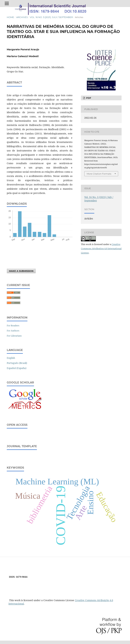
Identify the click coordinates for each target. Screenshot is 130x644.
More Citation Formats (99, 174)
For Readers (13, 325)
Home (10, 17)
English (11, 358)
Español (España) (17, 368)
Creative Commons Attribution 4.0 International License (101, 248)
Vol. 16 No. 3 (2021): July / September (51, 17)
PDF (88, 98)
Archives (22, 17)
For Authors (13, 331)
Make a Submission (21, 271)
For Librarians (14, 336)
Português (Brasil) (17, 363)
